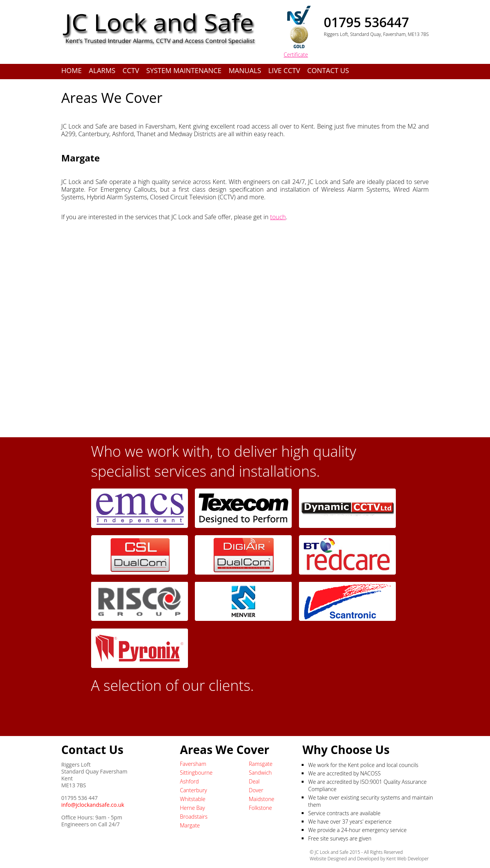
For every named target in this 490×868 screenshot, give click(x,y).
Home (71, 70)
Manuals (245, 70)
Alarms (102, 70)
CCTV (131, 70)
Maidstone (261, 799)
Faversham (193, 764)
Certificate (296, 55)
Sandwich (260, 773)
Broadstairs (194, 817)
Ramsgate (261, 764)
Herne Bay (192, 808)
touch (278, 217)
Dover (256, 790)
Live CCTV (284, 70)
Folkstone (261, 808)
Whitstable (193, 799)
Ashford (189, 781)
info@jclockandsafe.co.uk (93, 805)
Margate (190, 825)
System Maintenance (184, 70)
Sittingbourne (196, 773)
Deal (254, 781)
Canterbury (194, 790)
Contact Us (328, 70)
